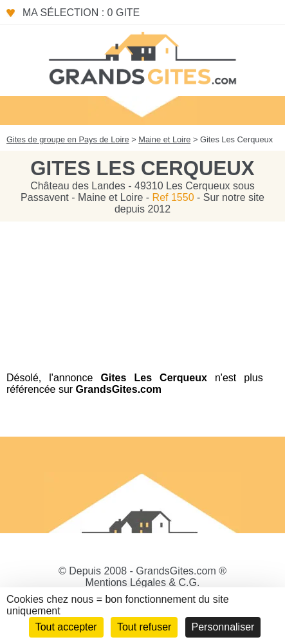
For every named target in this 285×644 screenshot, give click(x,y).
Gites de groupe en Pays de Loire (68, 139)
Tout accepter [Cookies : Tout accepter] (66, 627)
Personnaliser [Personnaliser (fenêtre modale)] (223, 627)
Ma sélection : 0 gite (81, 13)
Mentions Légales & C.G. (143, 582)
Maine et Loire (164, 139)
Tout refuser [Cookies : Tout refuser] (144, 627)
